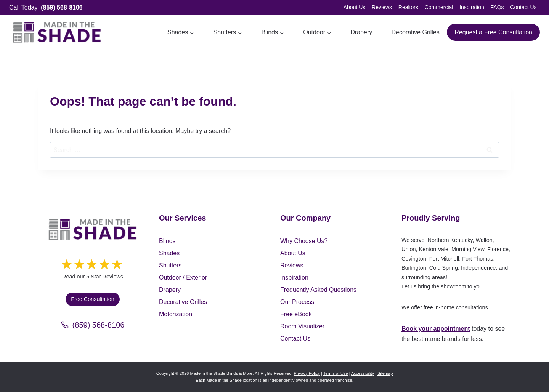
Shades (169, 253)
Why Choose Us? (304, 241)
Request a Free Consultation (493, 32)
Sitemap (385, 373)
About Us (355, 7)
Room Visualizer (302, 326)
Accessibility (363, 373)
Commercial (439, 7)
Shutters (170, 265)
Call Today (46, 7)
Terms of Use (336, 373)
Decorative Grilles (415, 32)
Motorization (176, 314)
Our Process (297, 302)
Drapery (361, 32)
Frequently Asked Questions (318, 290)
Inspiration (472, 7)
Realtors (408, 7)
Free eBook (296, 314)
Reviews (382, 7)
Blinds (167, 241)
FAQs (497, 7)
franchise (344, 380)
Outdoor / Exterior (183, 278)
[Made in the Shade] (93, 230)
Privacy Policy (307, 373)
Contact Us (523, 7)
